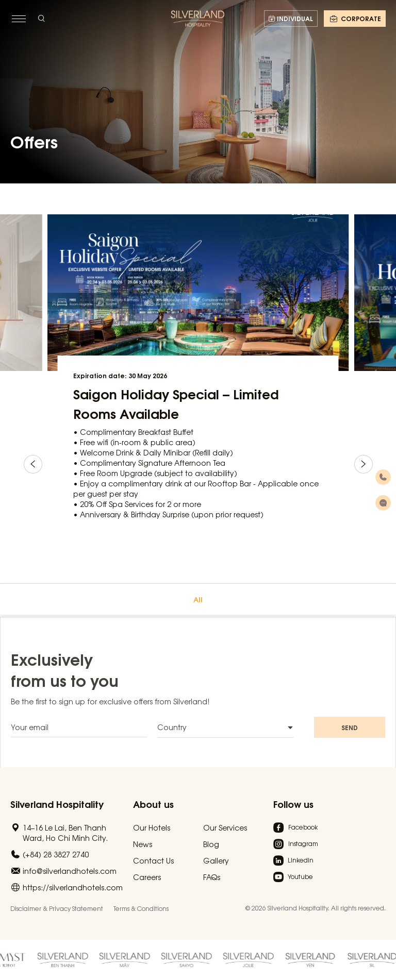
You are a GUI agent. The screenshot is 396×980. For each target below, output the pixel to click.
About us (153, 804)
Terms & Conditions (141, 908)
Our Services (225, 827)
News (143, 844)
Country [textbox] (172, 734)
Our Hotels (152, 827)
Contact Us (153, 860)
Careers (147, 877)
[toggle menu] (19, 19)
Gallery (216, 860)
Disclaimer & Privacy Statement (57, 908)
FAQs (212, 877)
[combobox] (225, 734)
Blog (211, 844)
